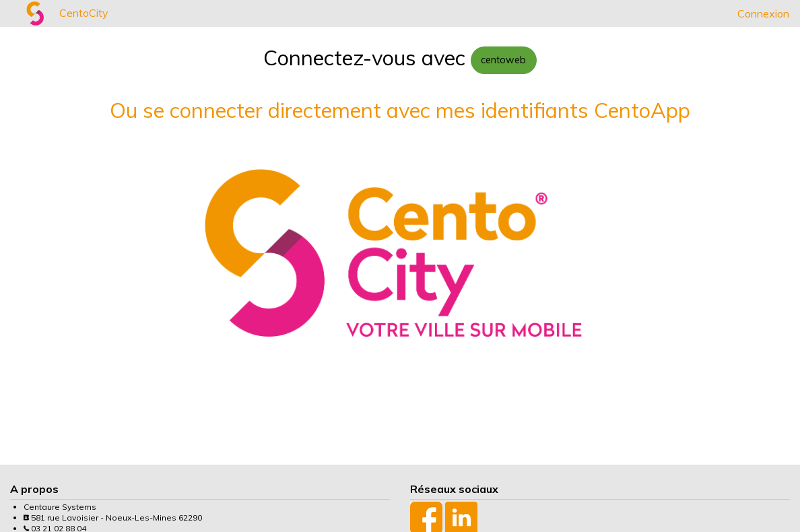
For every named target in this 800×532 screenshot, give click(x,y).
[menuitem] (11, 13)
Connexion (763, 13)
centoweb (503, 60)
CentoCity (84, 13)
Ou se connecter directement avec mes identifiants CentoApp (400, 110)
